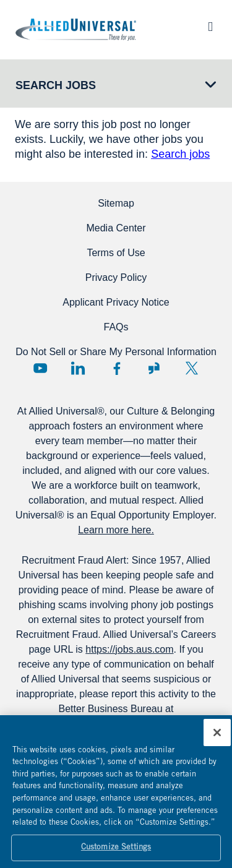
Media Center (116, 228)
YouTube (40, 368)
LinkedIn (78, 368)
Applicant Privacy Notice (116, 302)
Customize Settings (116, 852)
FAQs (116, 327)
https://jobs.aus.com (129, 649)
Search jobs (180, 154)
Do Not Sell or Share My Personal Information (116, 352)
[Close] (217, 737)
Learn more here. (116, 530)
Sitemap (116, 203)
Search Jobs (56, 85)
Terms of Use (116, 253)
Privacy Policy (116, 277)
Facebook (116, 368)
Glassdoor (154, 368)
